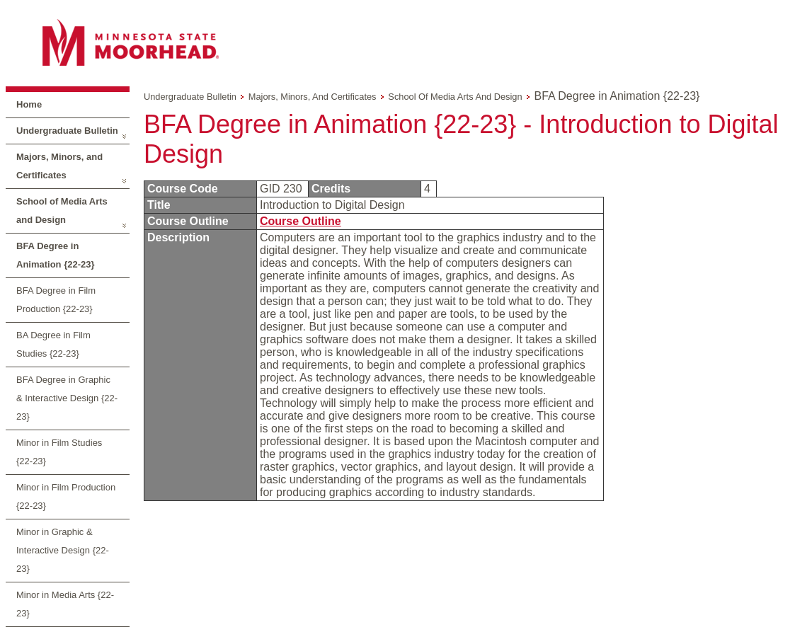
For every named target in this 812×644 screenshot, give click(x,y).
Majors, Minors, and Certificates (59, 166)
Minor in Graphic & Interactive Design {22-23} (63, 550)
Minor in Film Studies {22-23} (59, 452)
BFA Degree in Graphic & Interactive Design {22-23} (67, 398)
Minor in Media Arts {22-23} (65, 604)
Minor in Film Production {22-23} (66, 496)
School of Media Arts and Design (62, 211)
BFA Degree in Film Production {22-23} (56, 300)
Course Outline (301, 221)
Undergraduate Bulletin (67, 131)
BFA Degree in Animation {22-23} (56, 255)
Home (29, 104)
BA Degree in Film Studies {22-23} (53, 344)
